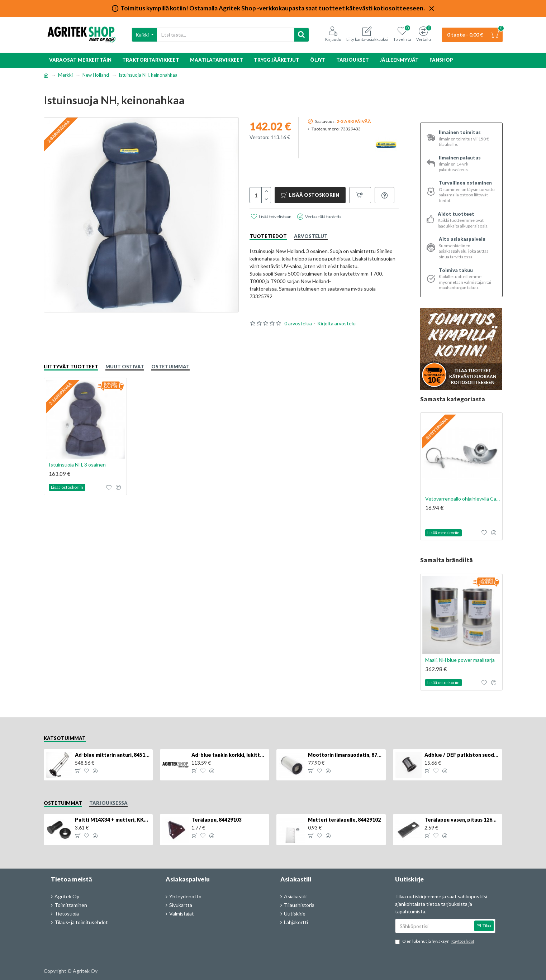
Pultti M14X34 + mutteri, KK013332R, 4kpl (113, 820)
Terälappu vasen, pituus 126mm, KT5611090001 (462, 820)
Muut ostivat (125, 367)
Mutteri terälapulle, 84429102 (344, 820)
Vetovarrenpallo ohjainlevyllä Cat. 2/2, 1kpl (463, 499)
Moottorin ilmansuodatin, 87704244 (346, 755)
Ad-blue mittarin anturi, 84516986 (113, 755)
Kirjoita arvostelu (336, 323)
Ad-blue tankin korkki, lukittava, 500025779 (229, 755)
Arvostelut (311, 236)
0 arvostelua (298, 323)
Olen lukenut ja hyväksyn (435, 941)
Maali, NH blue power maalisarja (460, 660)
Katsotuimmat (65, 738)
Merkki (65, 75)
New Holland (96, 75)
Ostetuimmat (170, 367)
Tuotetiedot (268, 236)
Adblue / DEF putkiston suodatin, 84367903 (462, 755)
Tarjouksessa (108, 803)
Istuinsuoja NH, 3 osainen (77, 465)
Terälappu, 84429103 (217, 820)
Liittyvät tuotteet (71, 367)
